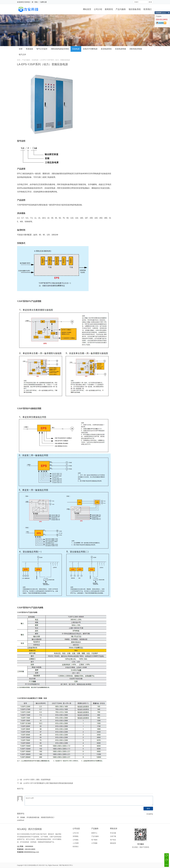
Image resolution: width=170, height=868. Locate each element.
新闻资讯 (109, 9)
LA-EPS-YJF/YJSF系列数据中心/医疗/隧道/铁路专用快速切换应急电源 (48, 783)
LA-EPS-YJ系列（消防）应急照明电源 (37, 780)
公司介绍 (98, 9)
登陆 (36, 2)
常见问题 (113, 833)
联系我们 (148, 9)
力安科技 (27, 2)
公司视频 (94, 843)
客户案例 (94, 840)
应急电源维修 (121, 49)
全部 (21, 49)
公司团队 (76, 840)
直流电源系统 (106, 49)
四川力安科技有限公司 (31, 865)
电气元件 (22, 55)
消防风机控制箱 (136, 49)
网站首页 (87, 9)
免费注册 (43, 2)
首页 (19, 60)
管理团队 (76, 836)
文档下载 (113, 836)
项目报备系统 (135, 9)
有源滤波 (29, 49)
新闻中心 (94, 833)
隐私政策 (113, 843)
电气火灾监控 (42, 49)
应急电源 (76, 49)
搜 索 (150, 2)
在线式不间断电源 (90, 49)
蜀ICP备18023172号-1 (66, 865)
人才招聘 (76, 843)
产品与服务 (121, 9)
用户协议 (113, 840)
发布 (148, 809)
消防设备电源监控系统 (60, 49)
